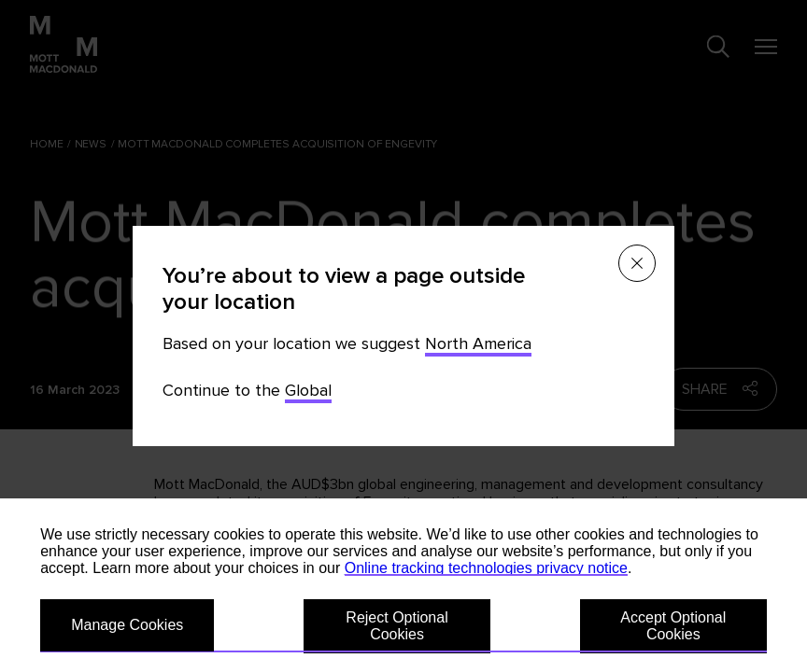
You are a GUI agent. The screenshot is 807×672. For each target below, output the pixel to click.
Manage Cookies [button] (127, 625)
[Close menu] (637, 263)
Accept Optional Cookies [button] (673, 626)
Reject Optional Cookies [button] (396, 626)
